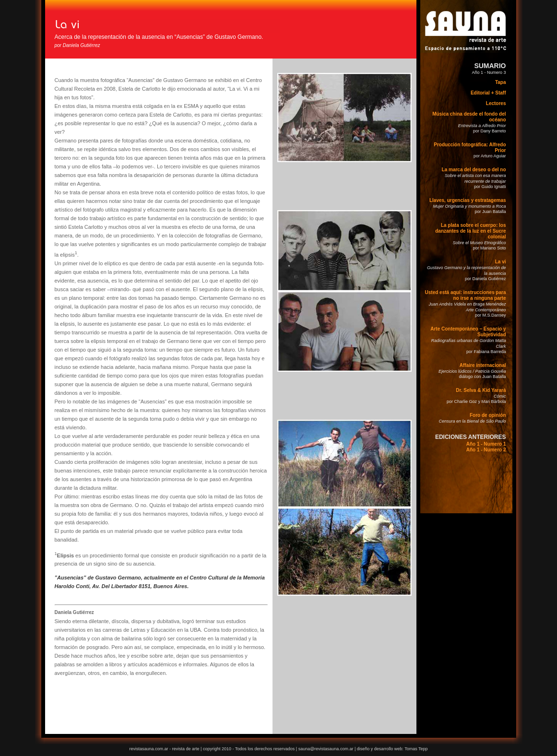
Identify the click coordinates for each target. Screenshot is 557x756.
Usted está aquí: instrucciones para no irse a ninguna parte (466, 295)
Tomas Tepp (416, 749)
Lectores (496, 103)
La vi (501, 262)
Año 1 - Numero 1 (486, 444)
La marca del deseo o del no (474, 170)
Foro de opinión (488, 415)
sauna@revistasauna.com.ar (326, 749)
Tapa (501, 82)
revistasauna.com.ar (148, 749)
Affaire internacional (483, 365)
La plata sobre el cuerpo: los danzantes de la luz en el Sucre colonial (470, 231)
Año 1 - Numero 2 (486, 450)
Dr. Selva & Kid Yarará (481, 390)
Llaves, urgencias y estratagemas (468, 200)
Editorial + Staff (488, 93)
